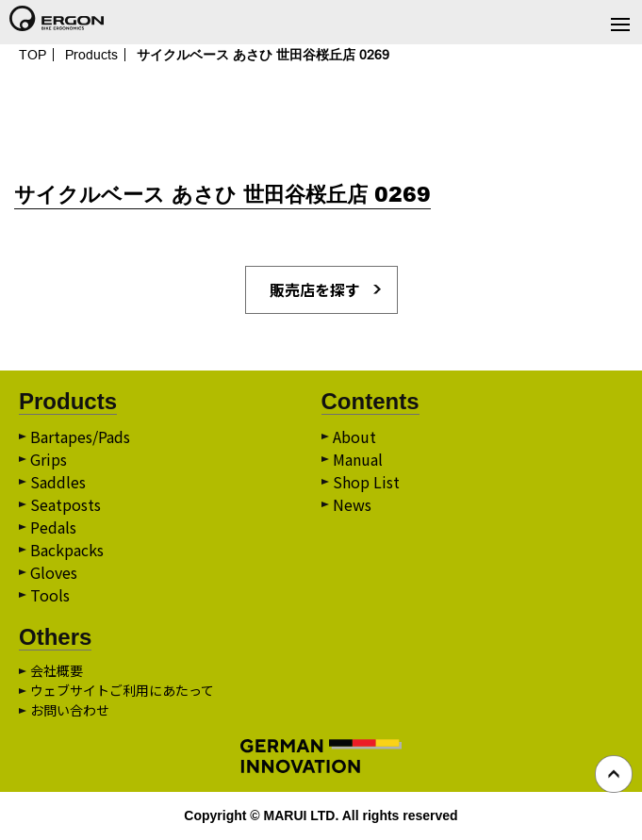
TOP (33, 55)
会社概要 (57, 670)
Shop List (366, 482)
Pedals (53, 527)
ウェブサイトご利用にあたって (122, 690)
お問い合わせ (70, 710)
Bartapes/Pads (80, 436)
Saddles (58, 482)
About (354, 436)
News (352, 504)
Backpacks (67, 550)
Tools (50, 595)
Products (91, 55)
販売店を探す (315, 289)
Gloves (54, 572)
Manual (358, 459)
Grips (49, 459)
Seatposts (66, 504)
